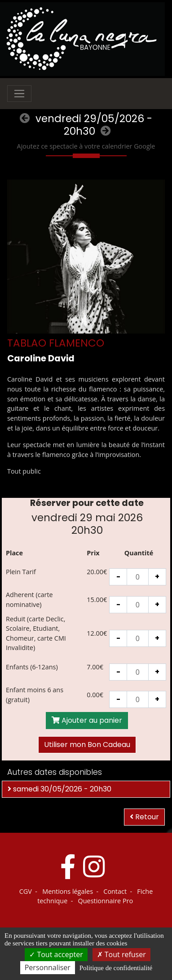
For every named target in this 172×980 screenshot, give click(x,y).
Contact (115, 891)
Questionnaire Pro (106, 901)
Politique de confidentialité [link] (116, 968)
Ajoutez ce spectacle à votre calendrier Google (86, 146)
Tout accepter (56, 954)
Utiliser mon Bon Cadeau (87, 745)
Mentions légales (68, 891)
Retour (144, 817)
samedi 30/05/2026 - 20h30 (60, 789)
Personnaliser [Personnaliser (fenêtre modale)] (48, 967)
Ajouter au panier (87, 720)
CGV (26, 891)
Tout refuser (121, 954)
